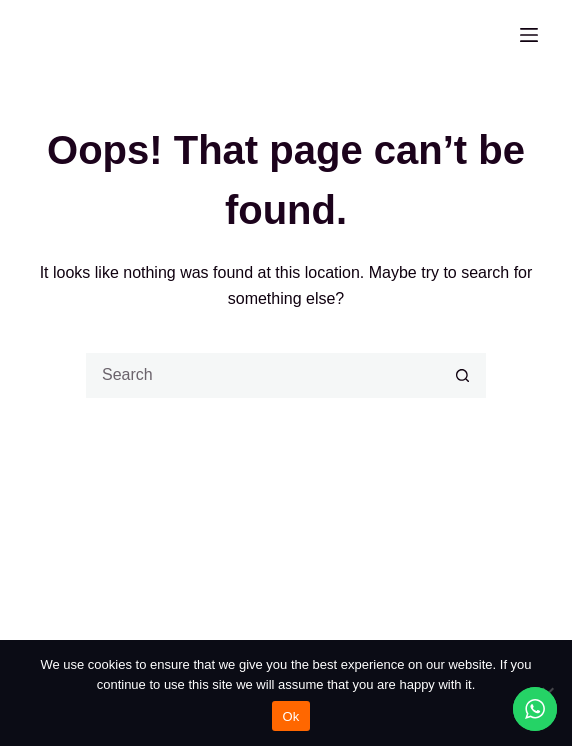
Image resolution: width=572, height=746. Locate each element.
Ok (290, 716)
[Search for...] (263, 375)
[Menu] (529, 35)
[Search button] (463, 375)
